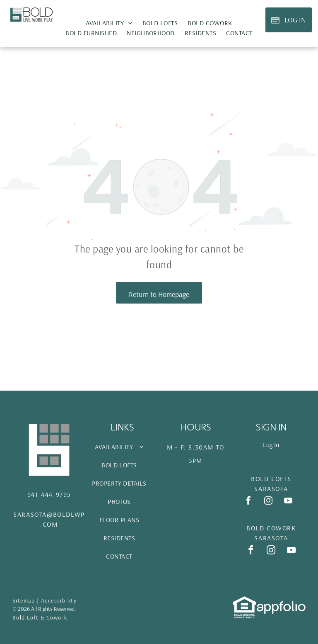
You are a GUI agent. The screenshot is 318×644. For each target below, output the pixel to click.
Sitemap (24, 600)
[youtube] (288, 502)
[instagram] (268, 502)
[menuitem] (109, 23)
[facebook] (248, 502)
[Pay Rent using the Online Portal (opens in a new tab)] (289, 20)
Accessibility (59, 600)
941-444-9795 (49, 494)
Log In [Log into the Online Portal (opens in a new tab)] (271, 445)
